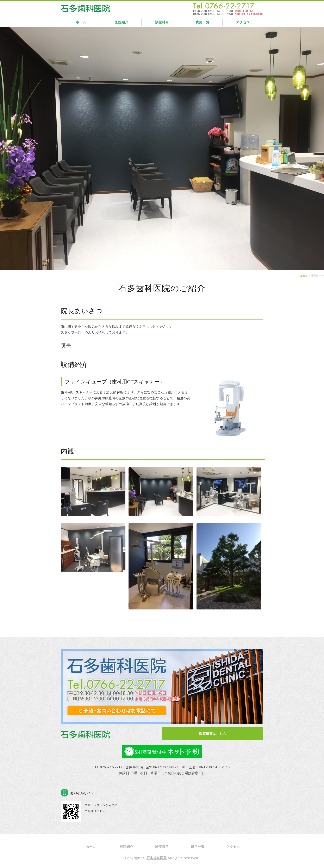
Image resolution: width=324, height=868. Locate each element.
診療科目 (162, 22)
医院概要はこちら (213, 734)
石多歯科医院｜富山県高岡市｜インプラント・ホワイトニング (86, 7)
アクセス (243, 22)
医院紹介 (121, 22)
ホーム (81, 22)
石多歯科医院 (157, 858)
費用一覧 (202, 22)
